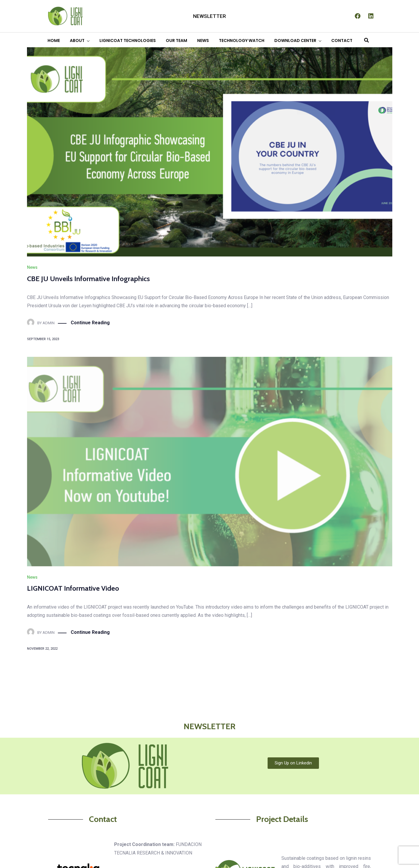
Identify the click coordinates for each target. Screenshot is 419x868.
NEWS (203, 40)
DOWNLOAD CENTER (295, 40)
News (32, 267)
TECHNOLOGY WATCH (242, 40)
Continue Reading (90, 323)
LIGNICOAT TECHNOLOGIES (128, 40)
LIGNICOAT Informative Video (73, 588)
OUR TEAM (176, 40)
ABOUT (77, 40)
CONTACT (342, 40)
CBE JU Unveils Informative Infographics (88, 279)
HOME (54, 40)
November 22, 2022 (42, 649)
